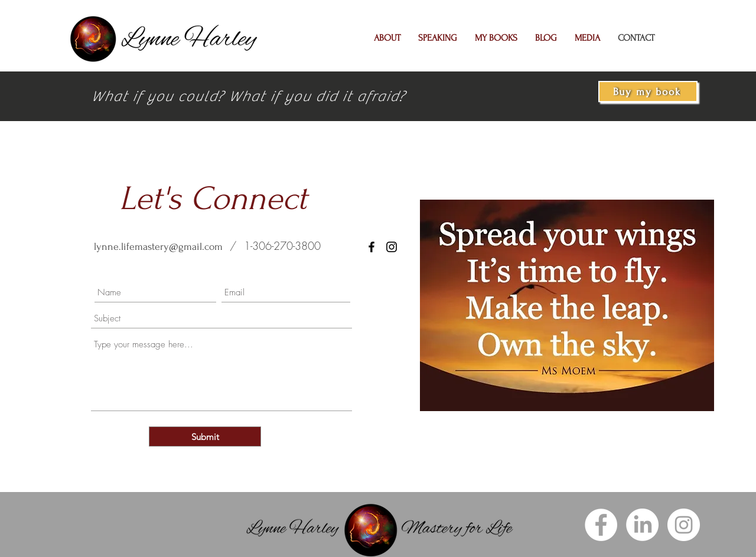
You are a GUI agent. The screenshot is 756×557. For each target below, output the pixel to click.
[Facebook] (372, 247)
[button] (387, 38)
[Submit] (205, 437)
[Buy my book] (648, 92)
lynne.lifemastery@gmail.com (158, 247)
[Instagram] (684, 525)
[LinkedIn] (642, 525)
